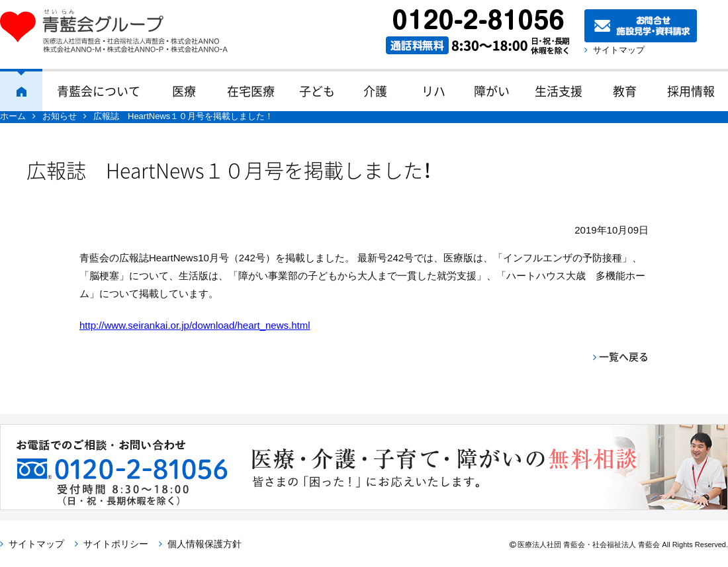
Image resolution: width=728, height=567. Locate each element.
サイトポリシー (116, 544)
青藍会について (99, 91)
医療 (184, 91)
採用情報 (691, 91)
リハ (433, 91)
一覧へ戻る (624, 357)
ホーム (21, 90)
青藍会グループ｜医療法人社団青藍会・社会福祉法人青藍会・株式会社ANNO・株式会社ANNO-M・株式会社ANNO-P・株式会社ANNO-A (120, 31)
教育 (625, 91)
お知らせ (60, 116)
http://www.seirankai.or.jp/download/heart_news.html (195, 325)
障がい (492, 91)
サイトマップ (619, 50)
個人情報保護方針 (205, 544)
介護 (375, 91)
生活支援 (559, 91)
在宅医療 (251, 91)
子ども (317, 91)
